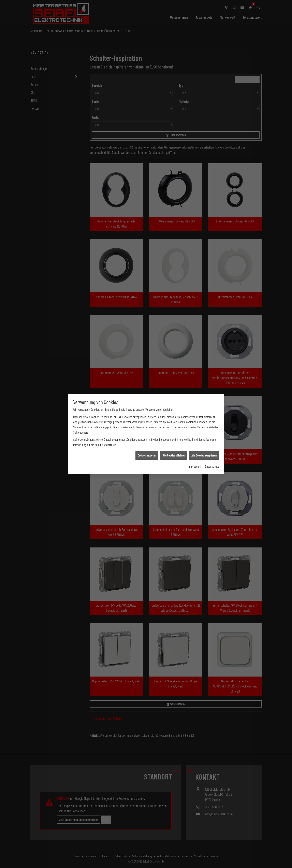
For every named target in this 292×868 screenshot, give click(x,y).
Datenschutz (212, 466)
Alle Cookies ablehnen (174, 455)
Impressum (195, 466)
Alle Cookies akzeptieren (204, 455)
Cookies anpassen (147, 455)
